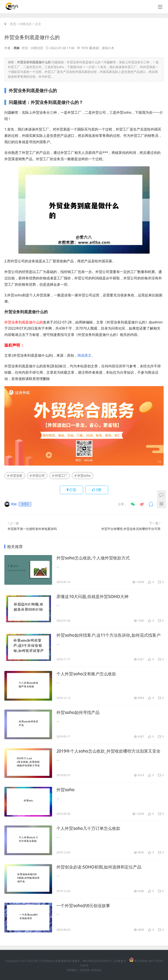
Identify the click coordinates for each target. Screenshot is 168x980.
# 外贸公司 (37, 475)
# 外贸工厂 (60, 475)
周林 (17, 48)
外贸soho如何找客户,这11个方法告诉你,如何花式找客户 (109, 635)
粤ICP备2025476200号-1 (97, 961)
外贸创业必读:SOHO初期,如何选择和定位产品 (101, 867)
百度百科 (85, 970)
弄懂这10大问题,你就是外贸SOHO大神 (94, 597)
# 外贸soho (83, 475)
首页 (13, 24)
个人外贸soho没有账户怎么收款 (88, 674)
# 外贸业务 (15, 475)
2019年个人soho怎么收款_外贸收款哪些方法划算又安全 (109, 751)
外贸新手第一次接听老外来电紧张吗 (32, 529)
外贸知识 (96, 970)
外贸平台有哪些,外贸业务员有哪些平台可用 (131, 529)
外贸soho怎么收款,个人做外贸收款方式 (95, 558)
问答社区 (26, 24)
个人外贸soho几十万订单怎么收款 (90, 828)
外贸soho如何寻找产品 (79, 713)
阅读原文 (84, 355)
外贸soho (66, 790)
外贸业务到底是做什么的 (33, 37)
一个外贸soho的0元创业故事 (85, 906)
